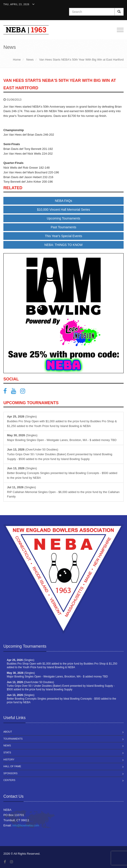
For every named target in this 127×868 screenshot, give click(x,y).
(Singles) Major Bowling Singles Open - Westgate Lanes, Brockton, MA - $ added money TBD (62, 438)
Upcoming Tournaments (64, 218)
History (9, 759)
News (7, 745)
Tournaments (13, 739)
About (8, 732)
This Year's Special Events (63, 236)
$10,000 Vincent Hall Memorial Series (64, 210)
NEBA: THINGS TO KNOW (63, 245)
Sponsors (10, 773)
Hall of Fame (12, 766)
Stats (7, 752)
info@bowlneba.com (26, 825)
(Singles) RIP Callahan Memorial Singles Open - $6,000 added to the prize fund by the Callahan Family (63, 492)
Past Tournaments (63, 227)
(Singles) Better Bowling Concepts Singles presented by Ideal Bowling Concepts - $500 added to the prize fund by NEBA (62, 473)
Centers (9, 780)
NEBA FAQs (63, 201)
